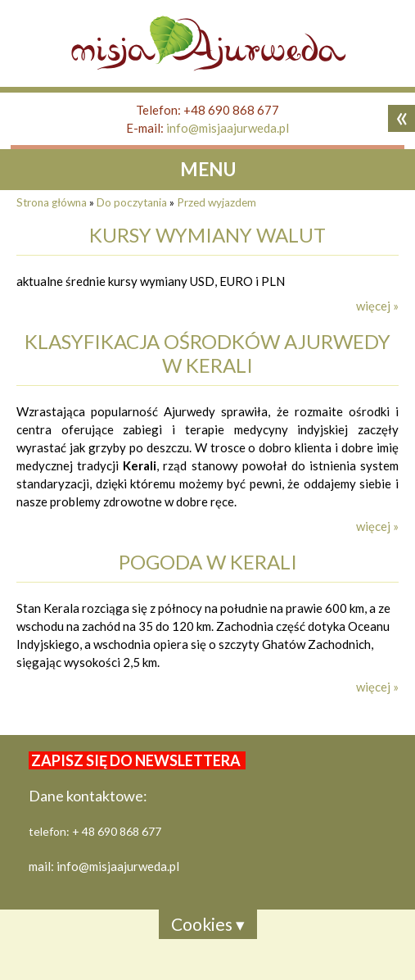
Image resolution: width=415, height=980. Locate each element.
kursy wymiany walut (207, 235)
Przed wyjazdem (217, 202)
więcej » (377, 306)
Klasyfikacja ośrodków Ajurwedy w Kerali (207, 353)
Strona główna (52, 202)
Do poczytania (132, 202)
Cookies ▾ (208, 924)
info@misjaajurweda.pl (228, 128)
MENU (208, 169)
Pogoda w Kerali (208, 562)
